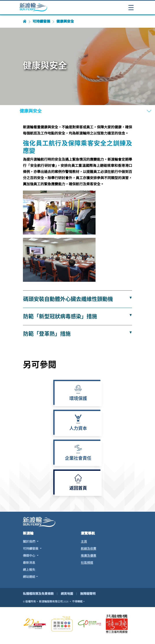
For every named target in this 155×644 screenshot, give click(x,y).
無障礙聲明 (88, 594)
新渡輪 (28, 533)
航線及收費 (89, 549)
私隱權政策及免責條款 (38, 594)
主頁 (84, 542)
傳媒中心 (29, 556)
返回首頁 (78, 489)
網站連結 (29, 577)
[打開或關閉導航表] (131, 7)
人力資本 (78, 429)
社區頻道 (87, 563)
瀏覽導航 (88, 533)
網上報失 (29, 570)
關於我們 (29, 542)
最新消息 (29, 563)
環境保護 (78, 399)
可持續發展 (41, 21)
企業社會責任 (78, 459)
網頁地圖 (67, 594)
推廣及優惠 (89, 556)
